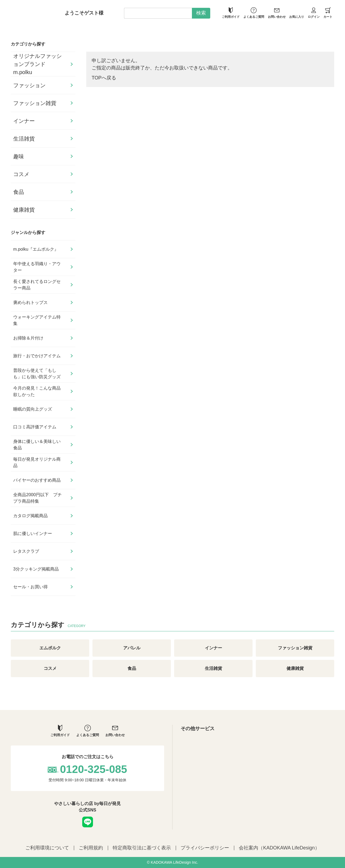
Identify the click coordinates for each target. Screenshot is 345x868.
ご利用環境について (47, 848)
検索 (201, 13)
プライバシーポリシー (205, 848)
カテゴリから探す (28, 44)
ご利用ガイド (231, 13)
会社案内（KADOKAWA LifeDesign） (279, 848)
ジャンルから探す (28, 232)
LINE (88, 822)
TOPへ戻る (104, 78)
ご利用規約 (91, 848)
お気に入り (297, 13)
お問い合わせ (277, 13)
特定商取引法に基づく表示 (142, 848)
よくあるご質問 (254, 13)
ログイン (314, 13)
